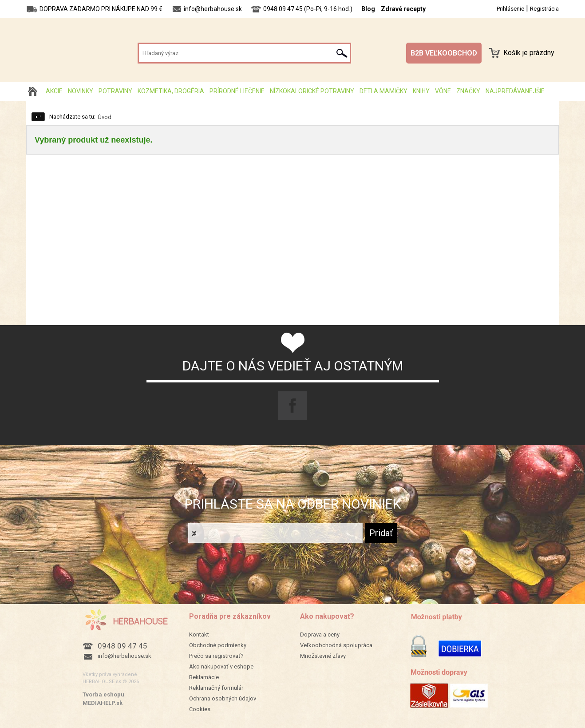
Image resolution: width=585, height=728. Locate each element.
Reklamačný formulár (216, 688)
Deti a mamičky (383, 91)
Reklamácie (204, 677)
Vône (443, 91)
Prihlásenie (510, 9)
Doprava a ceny (320, 635)
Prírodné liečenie (237, 91)
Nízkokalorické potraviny (312, 91)
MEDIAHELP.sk (103, 703)
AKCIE (54, 91)
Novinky (81, 91)
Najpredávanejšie (515, 91)
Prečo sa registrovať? (216, 656)
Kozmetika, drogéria (171, 91)
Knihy (421, 91)
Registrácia (544, 9)
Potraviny (115, 91)
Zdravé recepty (403, 9)
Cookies (200, 709)
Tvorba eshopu (103, 694)
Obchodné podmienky (218, 645)
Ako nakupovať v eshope (221, 666)
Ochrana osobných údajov (223, 698)
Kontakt (199, 635)
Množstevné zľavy (323, 656)
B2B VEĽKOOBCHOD (444, 53)
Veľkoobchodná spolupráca (336, 645)
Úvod (105, 117)
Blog (368, 9)
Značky (468, 91)
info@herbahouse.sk (125, 656)
